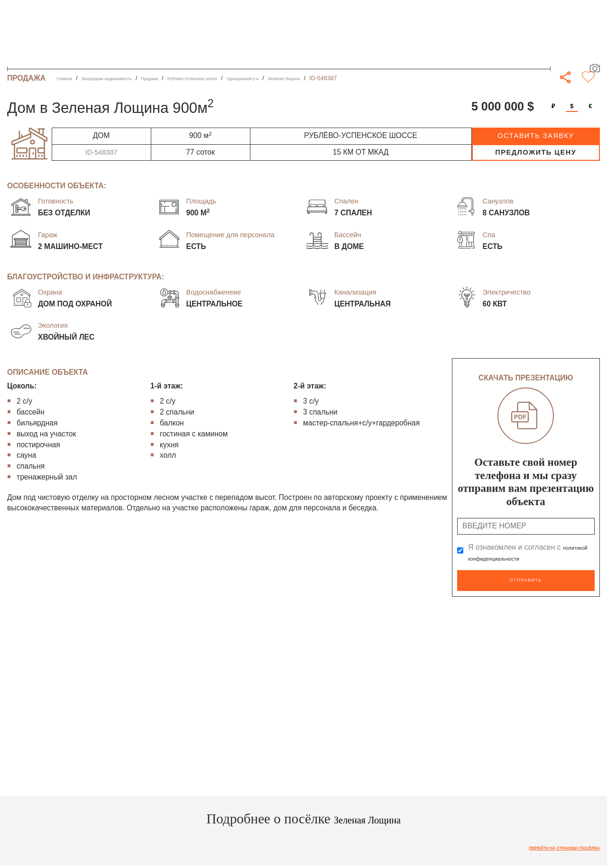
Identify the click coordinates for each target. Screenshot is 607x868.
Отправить (526, 578)
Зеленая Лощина (365, 78)
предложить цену (536, 152)
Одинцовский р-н (309, 78)
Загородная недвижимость (125, 78)
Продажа (183, 78)
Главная (68, 78)
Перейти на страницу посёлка (548, 844)
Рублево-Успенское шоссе (240, 78)
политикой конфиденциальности (524, 558)
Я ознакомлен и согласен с (524, 553)
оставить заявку (536, 136)
